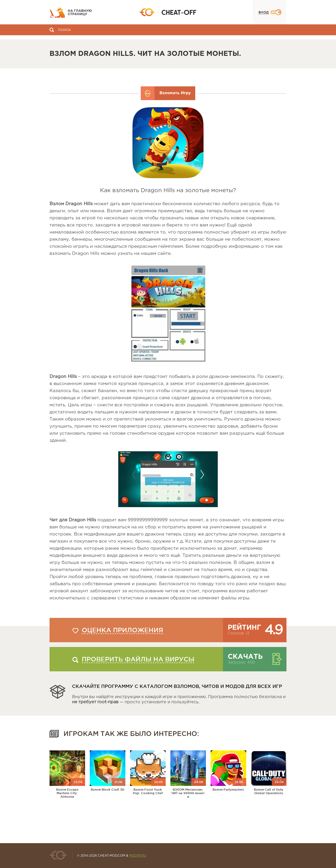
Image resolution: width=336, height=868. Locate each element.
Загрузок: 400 (241, 662)
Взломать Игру (175, 93)
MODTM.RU (138, 856)
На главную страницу (80, 13)
